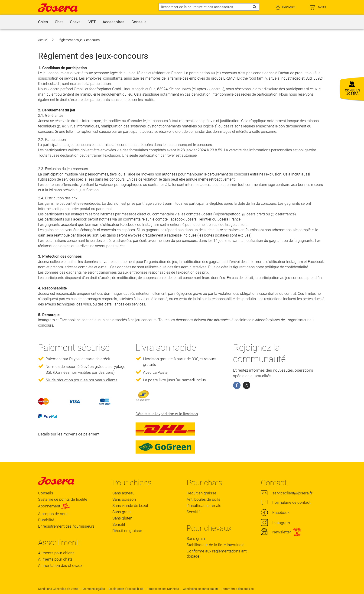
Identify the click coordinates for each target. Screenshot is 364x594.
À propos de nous (53, 514)
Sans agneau (123, 493)
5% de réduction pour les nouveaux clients (81, 380)
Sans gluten (122, 518)
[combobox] (209, 7)
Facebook (281, 513)
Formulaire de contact (291, 502)
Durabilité (46, 520)
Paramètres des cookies (238, 589)
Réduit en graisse (127, 531)
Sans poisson (124, 499)
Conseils (46, 493)
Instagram (281, 523)
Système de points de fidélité (63, 499)
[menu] (182, 22)
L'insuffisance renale (204, 506)
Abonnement (54, 506)
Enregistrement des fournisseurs (66, 526)
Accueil (44, 40)
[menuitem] (43, 22)
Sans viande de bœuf (130, 506)
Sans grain (121, 512)
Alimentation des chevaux (60, 565)
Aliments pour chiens (56, 553)
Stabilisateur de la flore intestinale (216, 545)
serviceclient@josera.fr (292, 493)
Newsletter (282, 532)
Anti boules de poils (203, 499)
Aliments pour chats (55, 559)
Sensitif (119, 524)
